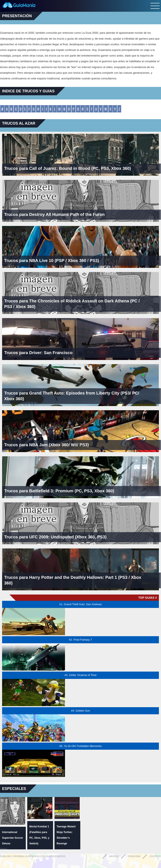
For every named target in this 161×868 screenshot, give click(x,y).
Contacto (155, 856)
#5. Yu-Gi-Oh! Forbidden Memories (80, 746)
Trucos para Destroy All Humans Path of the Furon (54, 214)
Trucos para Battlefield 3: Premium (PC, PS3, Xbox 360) (59, 491)
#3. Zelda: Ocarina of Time (80, 675)
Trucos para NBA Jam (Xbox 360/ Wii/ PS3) (47, 445)
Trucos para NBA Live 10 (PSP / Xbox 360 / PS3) (52, 261)
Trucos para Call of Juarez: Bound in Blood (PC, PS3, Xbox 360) (68, 168)
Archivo (114, 856)
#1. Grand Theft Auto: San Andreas (80, 604)
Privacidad (134, 856)
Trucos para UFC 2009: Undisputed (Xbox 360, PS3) (55, 537)
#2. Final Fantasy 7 (81, 640)
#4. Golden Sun (80, 711)
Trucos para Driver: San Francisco (38, 353)
